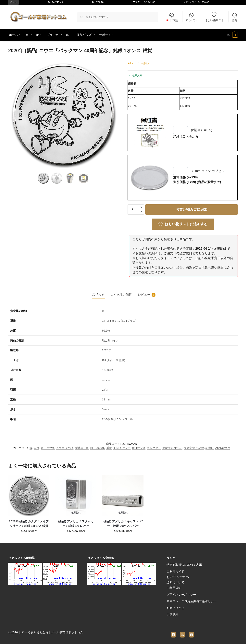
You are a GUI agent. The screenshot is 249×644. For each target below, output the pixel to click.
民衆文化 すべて (172, 448)
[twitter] (192, 632)
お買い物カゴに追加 (192, 209)
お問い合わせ (175, 608)
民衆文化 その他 (194, 448)
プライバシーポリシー (181, 594)
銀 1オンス (139, 448)
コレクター (154, 448)
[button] (232, 35)
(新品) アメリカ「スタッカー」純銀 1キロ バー (76, 524)
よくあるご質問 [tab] (121, 295)
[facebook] (173, 632)
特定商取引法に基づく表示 (184, 565)
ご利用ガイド (175, 571)
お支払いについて (178, 577)
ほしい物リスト (214, 17)
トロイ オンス (122, 448)
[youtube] (182, 632)
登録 (235, 17)
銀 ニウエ (48, 448)
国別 (37, 448)
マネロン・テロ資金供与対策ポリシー (192, 601)
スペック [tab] (98, 295)
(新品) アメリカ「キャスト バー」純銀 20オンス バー (123, 524)
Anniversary (223, 448)
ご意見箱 (172, 615)
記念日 (210, 448)
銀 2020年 (98, 448)
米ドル (13, 2)
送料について (175, 582)
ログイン (191, 17)
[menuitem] (172, 17)
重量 (109, 448)
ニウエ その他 (65, 448)
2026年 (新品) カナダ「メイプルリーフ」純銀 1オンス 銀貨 (29, 524)
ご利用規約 (174, 588)
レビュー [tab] (147, 295)
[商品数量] (132, 209)
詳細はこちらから (186, 136)
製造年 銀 (82, 448)
